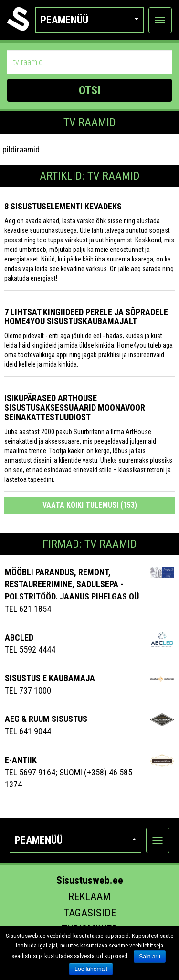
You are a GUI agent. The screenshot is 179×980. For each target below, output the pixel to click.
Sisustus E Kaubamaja (50, 678)
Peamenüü (89, 20)
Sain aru (150, 957)
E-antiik (21, 760)
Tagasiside (90, 913)
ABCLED (19, 637)
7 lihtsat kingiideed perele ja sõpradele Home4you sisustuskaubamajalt (86, 317)
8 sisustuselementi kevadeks (63, 206)
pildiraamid (21, 149)
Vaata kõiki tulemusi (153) (90, 505)
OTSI (90, 90)
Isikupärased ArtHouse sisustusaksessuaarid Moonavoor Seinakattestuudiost (75, 408)
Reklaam (89, 897)
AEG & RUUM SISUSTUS (46, 719)
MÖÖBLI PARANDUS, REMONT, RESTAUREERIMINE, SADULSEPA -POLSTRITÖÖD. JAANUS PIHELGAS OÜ (72, 584)
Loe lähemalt (91, 969)
